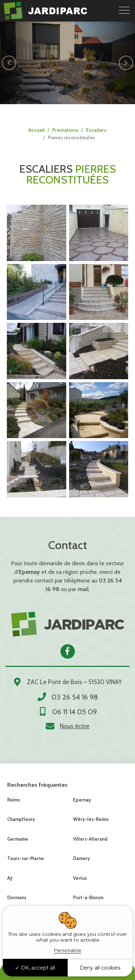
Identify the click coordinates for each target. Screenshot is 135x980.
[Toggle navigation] (124, 11)
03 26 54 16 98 (75, 697)
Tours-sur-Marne (26, 858)
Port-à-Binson (88, 897)
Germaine (18, 839)
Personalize (68, 950)
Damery (82, 858)
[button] (9, 63)
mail (83, 589)
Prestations (65, 130)
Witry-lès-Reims (91, 819)
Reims (14, 800)
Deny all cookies (100, 968)
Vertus (80, 878)
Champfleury (21, 819)
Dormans (17, 897)
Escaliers (96, 130)
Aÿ (10, 878)
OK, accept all (35, 968)
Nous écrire (75, 726)
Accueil (37, 130)
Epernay (82, 800)
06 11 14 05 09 (75, 712)
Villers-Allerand (90, 839)
